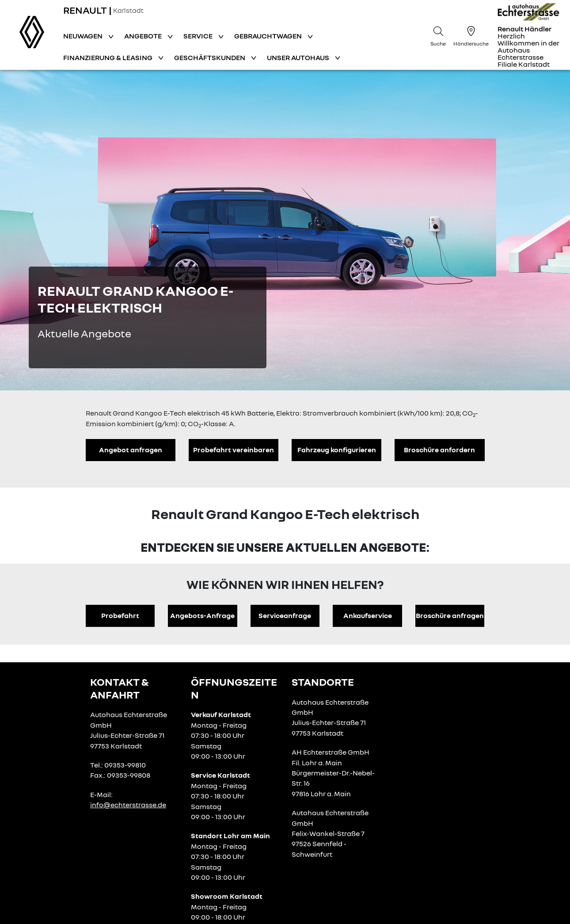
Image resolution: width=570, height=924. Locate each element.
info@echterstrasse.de (128, 805)
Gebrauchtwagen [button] (269, 36)
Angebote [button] (144, 36)
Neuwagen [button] (84, 36)
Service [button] (199, 36)
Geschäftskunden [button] (210, 57)
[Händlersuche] (471, 35)
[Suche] (438, 35)
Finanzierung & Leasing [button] (108, 57)
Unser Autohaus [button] (299, 57)
